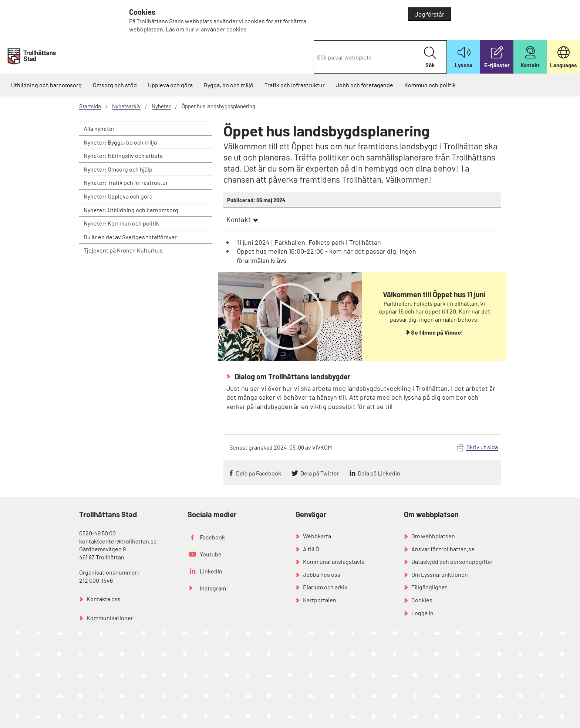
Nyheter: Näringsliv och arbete (123, 155)
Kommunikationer (110, 618)
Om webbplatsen (433, 536)
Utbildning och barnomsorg (46, 85)
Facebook (212, 537)
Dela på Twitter (320, 473)
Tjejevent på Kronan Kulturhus (123, 250)
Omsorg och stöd (115, 85)
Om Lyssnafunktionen (440, 574)
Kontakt (239, 219)
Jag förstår (429, 14)
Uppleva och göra (170, 85)
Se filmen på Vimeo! (437, 332)
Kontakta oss (104, 599)
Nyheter (161, 106)
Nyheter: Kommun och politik (121, 223)
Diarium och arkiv (325, 587)
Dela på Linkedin (379, 473)
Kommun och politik (430, 85)
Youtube (211, 554)
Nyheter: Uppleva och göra (118, 196)
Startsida (90, 106)
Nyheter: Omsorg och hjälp (118, 169)
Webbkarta (317, 536)
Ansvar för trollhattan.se (443, 549)
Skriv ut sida (482, 447)
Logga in (422, 613)
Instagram (213, 588)
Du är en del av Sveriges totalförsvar (130, 237)
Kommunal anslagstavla (334, 561)
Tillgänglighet (429, 587)
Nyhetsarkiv (126, 106)
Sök (430, 57)
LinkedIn (211, 571)
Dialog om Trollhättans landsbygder (292, 376)
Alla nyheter (99, 128)
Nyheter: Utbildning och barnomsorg (131, 210)
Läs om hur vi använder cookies (206, 29)
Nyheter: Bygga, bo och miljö (120, 142)
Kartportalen (320, 600)
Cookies (422, 600)
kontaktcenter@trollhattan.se (118, 541)
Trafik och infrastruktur (295, 85)
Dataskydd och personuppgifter (452, 561)
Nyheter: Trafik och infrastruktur (126, 182)
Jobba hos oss (322, 574)
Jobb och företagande (365, 85)
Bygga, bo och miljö (229, 85)
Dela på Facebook (259, 473)
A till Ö (311, 549)
